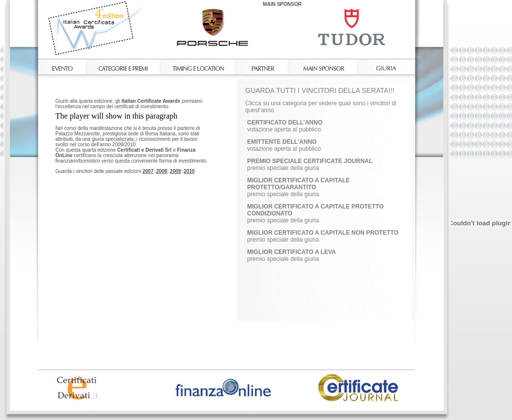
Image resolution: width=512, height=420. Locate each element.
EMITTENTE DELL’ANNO (282, 142)
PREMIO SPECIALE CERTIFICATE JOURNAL (310, 161)
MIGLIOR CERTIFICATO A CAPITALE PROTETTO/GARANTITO (299, 184)
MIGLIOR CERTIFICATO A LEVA (292, 252)
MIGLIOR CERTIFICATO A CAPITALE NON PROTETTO (323, 233)
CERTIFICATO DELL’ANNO (285, 123)
